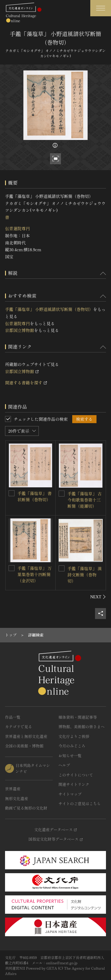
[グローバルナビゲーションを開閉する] (101, 8)
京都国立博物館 (20, 330)
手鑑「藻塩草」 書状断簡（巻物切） (35, 496)
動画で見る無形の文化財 (26, 808)
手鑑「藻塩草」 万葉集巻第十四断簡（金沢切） (35, 574)
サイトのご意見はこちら (80, 803)
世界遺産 (13, 789)
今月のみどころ (72, 746)
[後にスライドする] (98, 597)
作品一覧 (13, 717)
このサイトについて (76, 775)
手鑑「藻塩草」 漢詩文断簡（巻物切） (85, 575)
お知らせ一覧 (70, 756)
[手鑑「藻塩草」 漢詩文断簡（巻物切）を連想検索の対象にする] (62, 568)
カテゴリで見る (18, 727)
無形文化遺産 (17, 798)
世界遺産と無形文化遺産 (26, 736)
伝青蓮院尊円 (17, 228)
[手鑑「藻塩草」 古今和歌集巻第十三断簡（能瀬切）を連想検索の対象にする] (62, 494)
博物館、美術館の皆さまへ (82, 727)
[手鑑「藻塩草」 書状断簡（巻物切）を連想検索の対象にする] (12, 493)
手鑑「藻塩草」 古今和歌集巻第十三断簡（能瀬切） (85, 500)
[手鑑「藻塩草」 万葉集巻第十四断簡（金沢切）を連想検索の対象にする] (12, 568)
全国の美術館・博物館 (24, 746)
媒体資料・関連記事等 (78, 717)
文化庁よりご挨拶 (74, 736)
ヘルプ (64, 765)
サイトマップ (70, 794)
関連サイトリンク (74, 784)
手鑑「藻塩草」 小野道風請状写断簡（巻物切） (49, 309)
